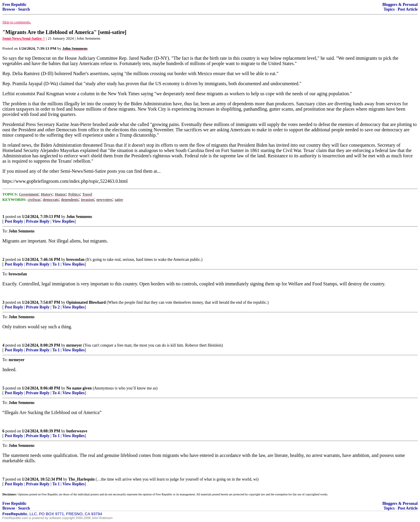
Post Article (408, 9)
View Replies (63, 221)
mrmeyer (74, 345)
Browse (9, 9)
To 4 (56, 393)
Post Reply (14, 221)
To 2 (56, 307)
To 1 (56, 264)
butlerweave (77, 431)
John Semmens (79, 217)
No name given (80, 388)
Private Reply (38, 221)
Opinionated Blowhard (86, 302)
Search (24, 9)
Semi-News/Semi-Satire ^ (24, 38)
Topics (389, 9)
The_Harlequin (81, 479)
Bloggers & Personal (400, 5)
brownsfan (75, 260)
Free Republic (14, 5)
